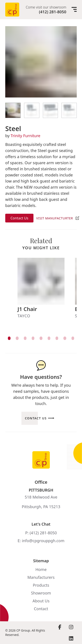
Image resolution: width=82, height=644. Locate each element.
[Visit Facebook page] (60, 627)
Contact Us (19, 218)
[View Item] (13, 110)
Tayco (24, 316)
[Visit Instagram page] (71, 627)
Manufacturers (41, 577)
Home (41, 569)
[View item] (9, 338)
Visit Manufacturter (54, 218)
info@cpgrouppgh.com (43, 541)
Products (41, 585)
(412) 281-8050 (53, 12)
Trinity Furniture (26, 136)
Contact (41, 609)
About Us (41, 601)
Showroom (41, 593)
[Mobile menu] (74, 10)
